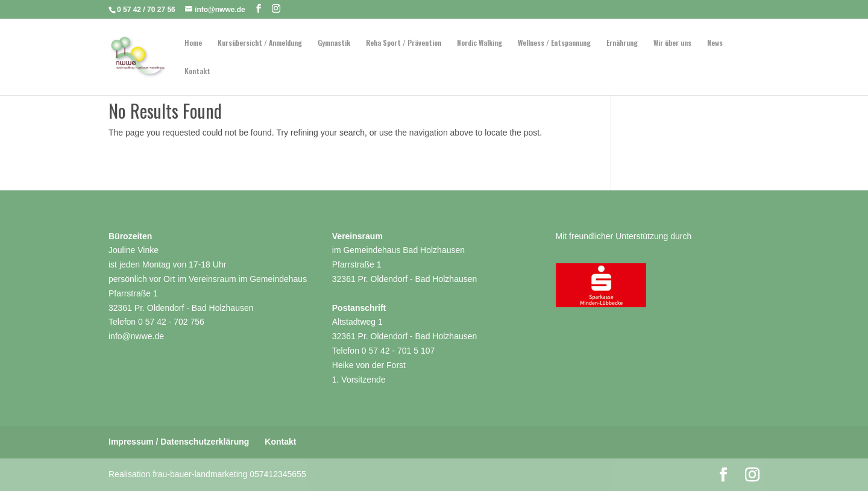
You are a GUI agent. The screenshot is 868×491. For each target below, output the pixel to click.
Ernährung (622, 43)
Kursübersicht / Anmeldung (260, 43)
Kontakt (197, 71)
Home (193, 43)
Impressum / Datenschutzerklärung (179, 442)
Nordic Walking (480, 43)
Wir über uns (672, 43)
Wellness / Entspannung (554, 43)
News (715, 43)
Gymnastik (334, 43)
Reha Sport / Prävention (404, 43)
